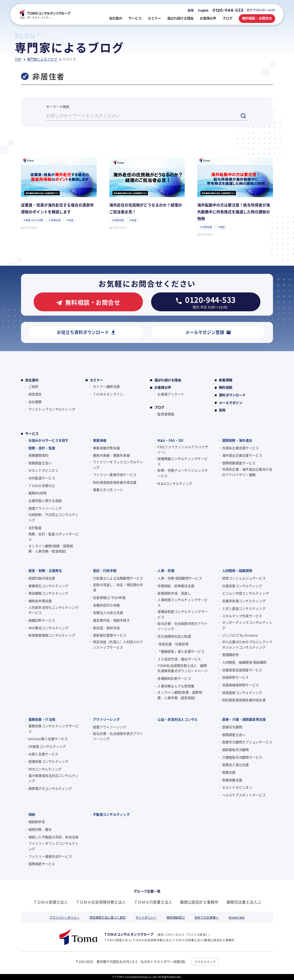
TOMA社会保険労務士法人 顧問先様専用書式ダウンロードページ (183, 668)
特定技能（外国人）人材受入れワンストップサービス (118, 645)
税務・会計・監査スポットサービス (54, 537)
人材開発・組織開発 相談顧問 (244, 662)
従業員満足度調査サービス (242, 670)
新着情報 (226, 380)
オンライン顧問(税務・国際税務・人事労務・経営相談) (51, 549)
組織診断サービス (42, 620)
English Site (237, 917)
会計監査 (35, 528)
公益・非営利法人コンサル (177, 720)
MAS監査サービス (42, 478)
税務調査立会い (40, 463)
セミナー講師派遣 (106, 387)
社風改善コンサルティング (242, 586)
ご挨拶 (33, 387)
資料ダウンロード (232, 395)
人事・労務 (166, 571)
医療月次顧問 (232, 727)
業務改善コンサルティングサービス (54, 729)
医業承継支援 (232, 780)
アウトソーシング (106, 720)
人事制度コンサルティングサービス (183, 603)
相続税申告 (37, 822)
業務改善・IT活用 (42, 720)
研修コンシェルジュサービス (244, 578)
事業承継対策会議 (106, 448)
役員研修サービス (236, 677)
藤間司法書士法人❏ (244, 902)
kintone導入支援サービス (48, 739)
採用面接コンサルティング (242, 693)
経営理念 (35, 394)
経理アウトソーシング (45, 508)
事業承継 (100, 440)
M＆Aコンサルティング (175, 484)
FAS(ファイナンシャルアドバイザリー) (183, 450)
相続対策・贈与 (40, 830)
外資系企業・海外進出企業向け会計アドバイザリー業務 (247, 472)
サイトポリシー (146, 917)
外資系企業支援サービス (241, 448)
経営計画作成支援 (42, 578)
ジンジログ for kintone (240, 635)
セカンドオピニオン (43, 470)
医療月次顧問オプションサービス (247, 742)
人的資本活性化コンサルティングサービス (54, 610)
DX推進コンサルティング (47, 747)
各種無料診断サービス (174, 679)
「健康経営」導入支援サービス (181, 652)
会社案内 (32, 380)
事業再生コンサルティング (48, 586)
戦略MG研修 (38, 493)
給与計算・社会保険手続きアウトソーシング (183, 626)
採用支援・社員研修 (173, 644)
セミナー (97, 380)
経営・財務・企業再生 (45, 571)
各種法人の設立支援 (108, 613)
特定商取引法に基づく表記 (108, 917)
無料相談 (226, 388)
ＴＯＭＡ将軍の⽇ (42, 486)
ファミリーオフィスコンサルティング (118, 465)
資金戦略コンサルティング (48, 593)
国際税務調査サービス (239, 463)
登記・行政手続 (105, 571)
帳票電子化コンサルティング (50, 789)
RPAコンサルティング (45, 769)
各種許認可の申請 (106, 605)
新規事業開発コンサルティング (52, 635)
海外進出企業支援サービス (242, 455)
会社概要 (35, 402)
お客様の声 (163, 388)
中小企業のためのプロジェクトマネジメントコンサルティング (247, 645)
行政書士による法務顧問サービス (118, 578)
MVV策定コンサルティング (48, 628)
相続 (32, 815)
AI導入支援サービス (43, 754)
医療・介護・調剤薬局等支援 (244, 720)
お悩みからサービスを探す (48, 440)
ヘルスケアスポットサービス (244, 795)
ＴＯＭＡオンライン (108, 394)
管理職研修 (230, 655)
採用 (191, 10)
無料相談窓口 (176, 917)
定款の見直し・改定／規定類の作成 (118, 588)
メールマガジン (231, 403)
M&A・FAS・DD (170, 440)
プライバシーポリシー (64, 917)
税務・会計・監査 (42, 448)
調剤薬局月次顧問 (236, 750)
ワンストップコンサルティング (52, 409)
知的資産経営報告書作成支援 (115, 482)
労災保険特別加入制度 (174, 636)
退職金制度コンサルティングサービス (183, 614)
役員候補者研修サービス (241, 685)
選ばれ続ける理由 (168, 380)
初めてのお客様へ (207, 917)
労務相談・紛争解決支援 (176, 586)
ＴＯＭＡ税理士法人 (51, 902)
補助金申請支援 (40, 601)
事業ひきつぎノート (108, 490)
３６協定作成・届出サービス (179, 659)
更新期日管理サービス (110, 635)
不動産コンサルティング (111, 815)
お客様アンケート (171, 394)
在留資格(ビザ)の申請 (109, 598)
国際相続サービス (42, 864)
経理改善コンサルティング (48, 762)
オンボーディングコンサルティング (247, 625)
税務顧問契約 (38, 455)
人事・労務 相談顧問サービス (180, 578)
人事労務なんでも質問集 (176, 686)
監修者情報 (166, 414)
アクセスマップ (205, 962)
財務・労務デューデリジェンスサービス (183, 473)
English (203, 10)
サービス (32, 434)
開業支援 (229, 772)
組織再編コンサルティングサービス (183, 461)
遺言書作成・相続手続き (111, 620)
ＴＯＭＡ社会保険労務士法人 (101, 902)
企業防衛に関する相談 (45, 501)
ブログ (159, 408)
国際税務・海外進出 (237, 440)
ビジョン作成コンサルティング (246, 593)
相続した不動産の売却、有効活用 (54, 837)
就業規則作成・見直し (174, 593)
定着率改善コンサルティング (244, 601)
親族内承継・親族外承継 (111, 455)
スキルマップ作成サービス (242, 616)
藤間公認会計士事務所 (199, 902)
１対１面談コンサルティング (244, 609)
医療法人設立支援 (236, 765)
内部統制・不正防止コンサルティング (54, 517)
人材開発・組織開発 (237, 571)
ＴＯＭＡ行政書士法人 (153, 902)
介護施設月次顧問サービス (242, 757)
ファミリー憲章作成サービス (115, 475)
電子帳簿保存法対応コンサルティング (54, 778)
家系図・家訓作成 (106, 628)
